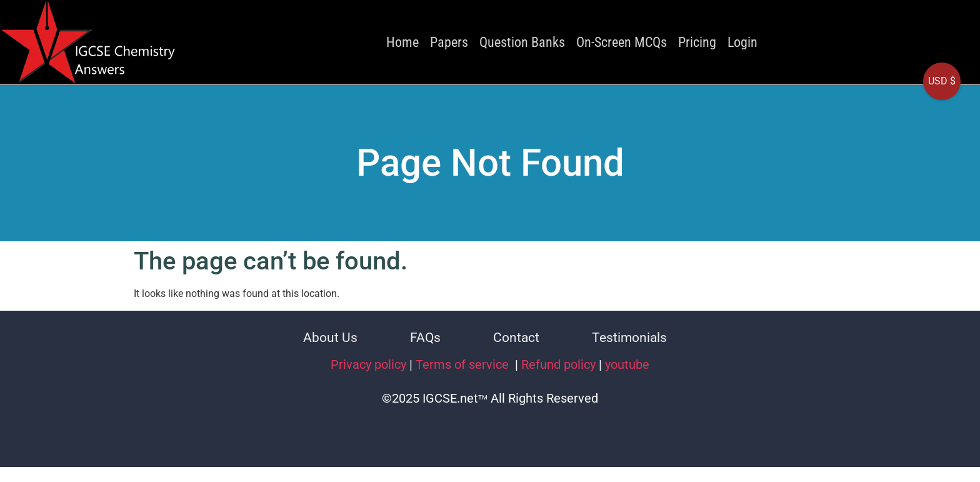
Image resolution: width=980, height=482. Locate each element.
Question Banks (522, 42)
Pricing (697, 42)
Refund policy (558, 364)
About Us (330, 338)
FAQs (425, 338)
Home (402, 42)
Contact (516, 338)
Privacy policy (368, 364)
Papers (449, 42)
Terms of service (464, 364)
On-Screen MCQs (622, 42)
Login (742, 42)
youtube (627, 364)
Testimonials (629, 338)
